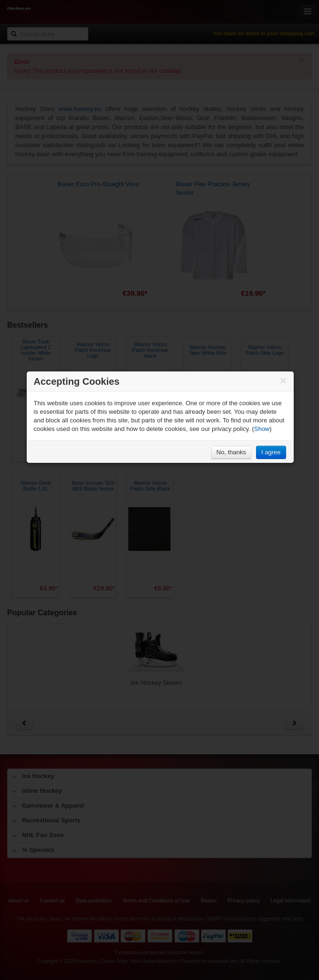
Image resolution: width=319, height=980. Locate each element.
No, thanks (231, 452)
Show (262, 429)
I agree (271, 452)
